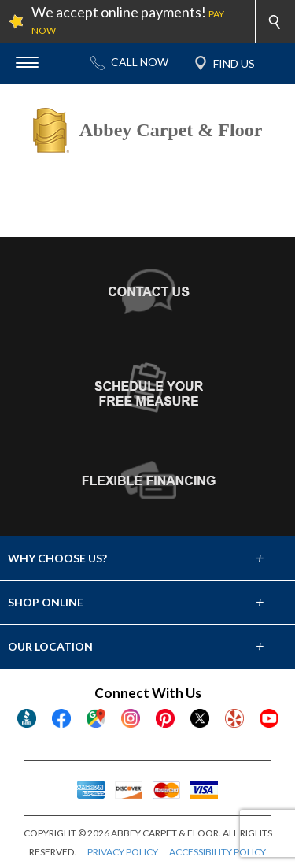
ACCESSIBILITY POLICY (218, 852)
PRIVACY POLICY (123, 852)
